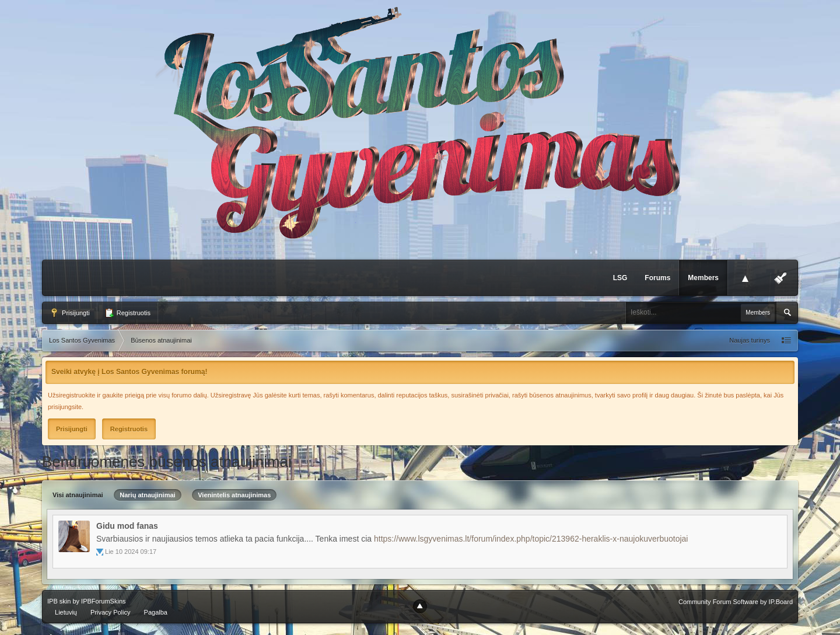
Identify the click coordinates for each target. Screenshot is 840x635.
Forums (657, 278)
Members (703, 278)
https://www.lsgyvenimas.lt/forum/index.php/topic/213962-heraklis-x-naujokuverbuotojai (531, 539)
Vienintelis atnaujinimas (234, 495)
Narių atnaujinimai (147, 495)
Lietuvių (66, 612)
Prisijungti (70, 313)
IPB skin (59, 601)
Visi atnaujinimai (78, 495)
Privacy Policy (110, 612)
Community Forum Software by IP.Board (736, 602)
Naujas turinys (750, 340)
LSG (620, 278)
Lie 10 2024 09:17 (131, 552)
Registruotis (127, 313)
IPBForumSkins (103, 601)
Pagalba (156, 612)
